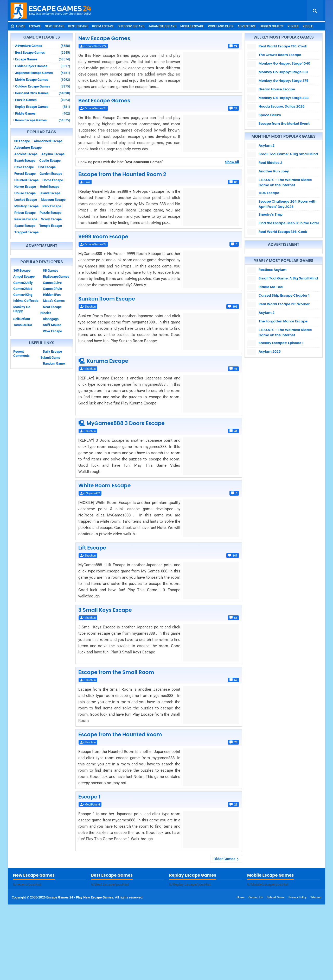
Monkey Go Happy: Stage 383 (284, 98)
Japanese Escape (162, 26)
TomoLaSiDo (23, 325)
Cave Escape (24, 167)
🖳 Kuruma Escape (103, 361)
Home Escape (53, 180)
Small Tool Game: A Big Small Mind (288, 154)
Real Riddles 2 (270, 163)
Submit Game (50, 357)
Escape (35, 26)
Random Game (54, 363)
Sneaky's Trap (271, 214)
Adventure (247, 26)
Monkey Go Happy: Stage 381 (283, 72)
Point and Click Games (43, 93)
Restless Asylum (273, 270)
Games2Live (52, 283)
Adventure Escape (28, 148)
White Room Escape (104, 485)
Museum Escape (53, 200)
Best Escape (78, 26)
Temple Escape (51, 226)
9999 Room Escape (103, 236)
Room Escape (103, 26)
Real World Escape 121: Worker (284, 304)
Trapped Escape (26, 232)
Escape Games (43, 59)
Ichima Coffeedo (26, 301)
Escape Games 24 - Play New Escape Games (80, 973)
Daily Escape (52, 351)
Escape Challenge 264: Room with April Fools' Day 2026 (287, 204)
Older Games (224, 859)
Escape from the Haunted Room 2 (122, 174)
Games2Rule (52, 289)
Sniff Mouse (52, 325)
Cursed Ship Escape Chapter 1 (284, 295)
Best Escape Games (43, 52)
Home (18, 26)
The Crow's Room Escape (280, 55)
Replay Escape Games (43, 107)
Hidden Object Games (43, 66)
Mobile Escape (192, 26)
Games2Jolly (23, 283)
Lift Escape (92, 548)
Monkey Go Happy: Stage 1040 (284, 63)
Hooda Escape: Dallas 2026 (282, 106)
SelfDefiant (22, 319)
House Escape (25, 193)
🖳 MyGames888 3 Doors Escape (121, 423)
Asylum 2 (267, 145)
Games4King (23, 295)
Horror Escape (25, 187)
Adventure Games (43, 46)
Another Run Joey (274, 171)
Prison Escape (25, 213)
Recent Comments (21, 354)
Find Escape (47, 167)
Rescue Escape (26, 219)
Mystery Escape (26, 206)
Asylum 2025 (270, 351)
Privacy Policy (297, 973)
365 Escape (22, 270)
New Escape (55, 26)
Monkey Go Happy (22, 309)
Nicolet (46, 313)
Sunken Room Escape (107, 299)
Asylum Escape (53, 154)
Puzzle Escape (50, 213)
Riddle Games (43, 113)
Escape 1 (89, 797)
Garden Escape (51, 174)
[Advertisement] (166, 904)
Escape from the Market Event (284, 124)
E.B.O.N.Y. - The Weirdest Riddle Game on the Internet (285, 182)
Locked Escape (26, 200)
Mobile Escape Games (43, 80)
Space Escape (25, 226)
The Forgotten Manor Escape (283, 321)
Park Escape (52, 206)
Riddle (308, 26)
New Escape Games (104, 38)
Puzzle (293, 26)
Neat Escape (52, 307)
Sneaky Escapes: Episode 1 (281, 343)
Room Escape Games (43, 120)
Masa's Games (54, 301)
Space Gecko (270, 115)
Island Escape (50, 193)
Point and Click (221, 26)
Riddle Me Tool (271, 287)
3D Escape (22, 141)
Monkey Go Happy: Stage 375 (284, 81)
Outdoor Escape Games (43, 86)
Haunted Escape (26, 180)
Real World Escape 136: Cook (283, 46)
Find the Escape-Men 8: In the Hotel (289, 223)
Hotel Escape (50, 187)
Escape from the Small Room (116, 672)
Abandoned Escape (48, 141)
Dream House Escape (277, 89)
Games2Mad (23, 289)
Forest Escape (25, 174)
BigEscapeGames (56, 276)
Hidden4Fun (52, 295)
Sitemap (316, 973)
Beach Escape (25, 161)
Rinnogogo (51, 319)
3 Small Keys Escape (105, 610)
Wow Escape (52, 331)
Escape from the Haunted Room (120, 734)
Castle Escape (50, 161)
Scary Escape (51, 219)
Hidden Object (272, 26)
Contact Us (256, 973)
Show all (232, 162)
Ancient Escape (26, 154)
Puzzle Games (43, 100)
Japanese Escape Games (43, 73)
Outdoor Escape (131, 26)
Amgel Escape (24, 276)
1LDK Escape (269, 193)
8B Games (51, 270)
